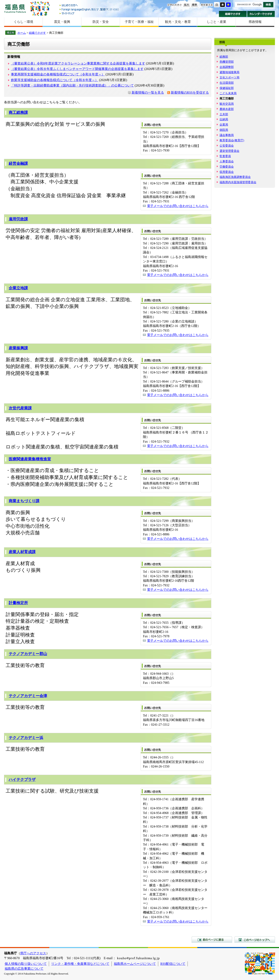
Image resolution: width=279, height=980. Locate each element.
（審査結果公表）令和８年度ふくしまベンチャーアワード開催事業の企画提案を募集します (77, 69)
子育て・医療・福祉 (139, 22)
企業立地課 (18, 288)
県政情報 (255, 22)
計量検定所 (18, 603)
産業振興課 (18, 348)
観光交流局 (227, 104)
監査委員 (225, 156)
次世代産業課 (20, 408)
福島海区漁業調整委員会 (235, 177)
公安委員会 (227, 146)
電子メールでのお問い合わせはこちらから (178, 206)
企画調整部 (227, 67)
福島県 (15, 8)
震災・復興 (62, 22)
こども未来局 (228, 93)
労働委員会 (227, 167)
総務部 (224, 57)
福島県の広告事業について (24, 969)
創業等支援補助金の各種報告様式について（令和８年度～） (55, 80)
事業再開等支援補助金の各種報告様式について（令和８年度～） (58, 74)
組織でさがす (233, 14)
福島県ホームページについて (135, 964)
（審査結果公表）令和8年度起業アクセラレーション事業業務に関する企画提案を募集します (78, 63)
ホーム (22, 33)
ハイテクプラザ (22, 780)
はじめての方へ (90, 6)
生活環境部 (227, 83)
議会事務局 (227, 135)
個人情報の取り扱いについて (26, 964)
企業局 (224, 125)
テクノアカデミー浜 (26, 738)
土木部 (224, 114)
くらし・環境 (23, 22)
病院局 (224, 130)
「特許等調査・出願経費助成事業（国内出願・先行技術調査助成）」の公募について (72, 85)
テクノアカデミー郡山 (28, 654)
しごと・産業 (217, 22)
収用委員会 (227, 172)
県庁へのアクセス (33, 953)
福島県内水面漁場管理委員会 (238, 182)
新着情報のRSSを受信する (190, 93)
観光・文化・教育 (178, 22)
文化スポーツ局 (229, 77)
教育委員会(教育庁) (232, 140)
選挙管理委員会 (229, 151)
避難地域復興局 (229, 72)
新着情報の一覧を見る (148, 93)
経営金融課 (18, 163)
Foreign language (90, 9)
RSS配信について (173, 964)
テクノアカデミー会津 (28, 696)
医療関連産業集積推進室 (30, 459)
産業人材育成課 (22, 552)
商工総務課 (18, 113)
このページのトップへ (255, 940)
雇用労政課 (18, 219)
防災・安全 (101, 22)
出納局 (224, 119)
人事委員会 (227, 161)
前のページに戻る (212, 940)
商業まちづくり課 (24, 501)
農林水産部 (227, 109)
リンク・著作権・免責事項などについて (80, 964)
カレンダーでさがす (261, 14)
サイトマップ (90, 13)
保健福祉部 (227, 88)
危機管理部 (227, 62)
